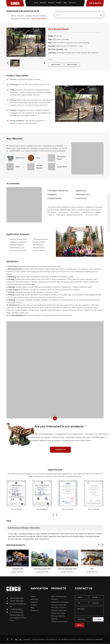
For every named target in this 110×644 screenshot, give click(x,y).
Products (51, 3)
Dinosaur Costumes (59, 605)
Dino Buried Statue (39, 19)
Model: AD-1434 (67, 572)
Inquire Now (56, 65)
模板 (92, 569)
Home (36, 3)
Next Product (72, 65)
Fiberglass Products (59, 608)
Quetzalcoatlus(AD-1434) (67, 569)
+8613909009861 (16, 609)
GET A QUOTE (95, 3)
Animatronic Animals (59, 622)
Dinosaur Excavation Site (20, 19)
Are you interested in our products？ (60, 426)
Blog (65, 3)
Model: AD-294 (18, 572)
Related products (16, 545)
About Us (43, 3)
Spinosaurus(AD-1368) (42, 569)
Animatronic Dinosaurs (60, 602)
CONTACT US (60, 450)
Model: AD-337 (92, 572)
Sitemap (81, 639)
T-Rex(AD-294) (18, 569)
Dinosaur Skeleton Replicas (36, 16)
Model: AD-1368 (42, 572)
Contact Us (72, 3)
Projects (59, 3)
